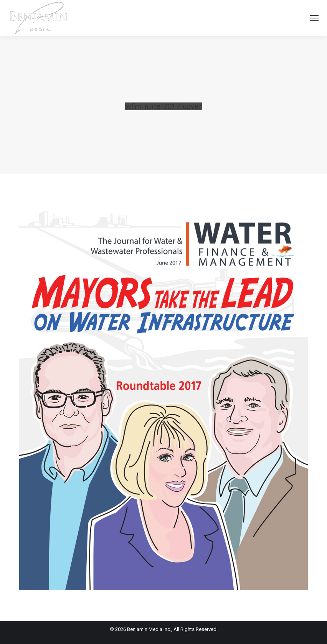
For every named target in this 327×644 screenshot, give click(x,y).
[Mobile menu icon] (314, 18)
